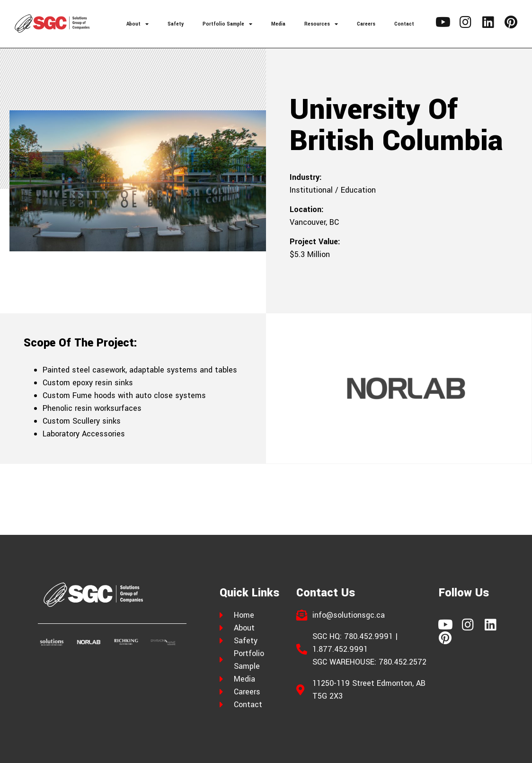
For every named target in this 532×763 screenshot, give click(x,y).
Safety (176, 24)
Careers (366, 24)
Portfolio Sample (227, 24)
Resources (321, 24)
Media (278, 24)
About (137, 24)
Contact (404, 24)
